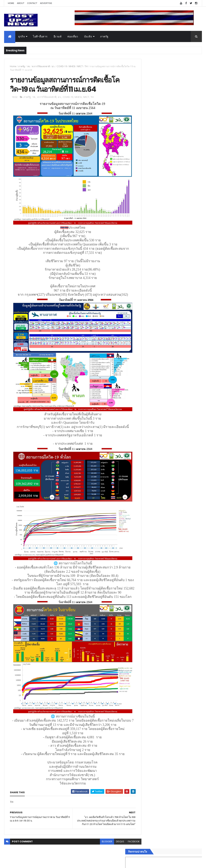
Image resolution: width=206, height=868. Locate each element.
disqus (113, 843)
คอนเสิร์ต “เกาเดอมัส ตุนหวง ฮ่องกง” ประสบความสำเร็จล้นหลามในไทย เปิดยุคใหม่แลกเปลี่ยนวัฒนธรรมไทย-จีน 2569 (179, 381)
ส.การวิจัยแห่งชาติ (41, 66)
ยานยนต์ (145, 559)
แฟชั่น (144, 586)
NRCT (80, 66)
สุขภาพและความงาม (152, 581)
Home (11, 3)
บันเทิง (88, 36)
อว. (53, 66)
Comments (187, 608)
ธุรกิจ (21, 36)
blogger (100, 843)
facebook (126, 843)
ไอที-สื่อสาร (40, 36)
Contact (32, 3)
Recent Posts (156, 608)
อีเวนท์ (58, 36)
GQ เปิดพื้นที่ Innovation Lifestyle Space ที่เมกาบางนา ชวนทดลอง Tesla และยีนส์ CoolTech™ (179, 396)
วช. (28, 66)
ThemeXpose (25, 863)
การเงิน (145, 573)
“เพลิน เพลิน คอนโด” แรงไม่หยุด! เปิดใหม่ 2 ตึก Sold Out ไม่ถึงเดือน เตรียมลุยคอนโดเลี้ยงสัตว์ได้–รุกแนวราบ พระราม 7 (179, 366)
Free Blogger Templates (48, 863)
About (21, 3)
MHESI (72, 66)
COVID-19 (62, 66)
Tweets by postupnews (155, 347)
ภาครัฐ (104, 36)
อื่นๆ (143, 595)
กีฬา (143, 577)
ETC (145, 627)
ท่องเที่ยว (73, 36)
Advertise (46, 3)
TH (86, 66)
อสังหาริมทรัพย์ (149, 555)
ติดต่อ (144, 599)
